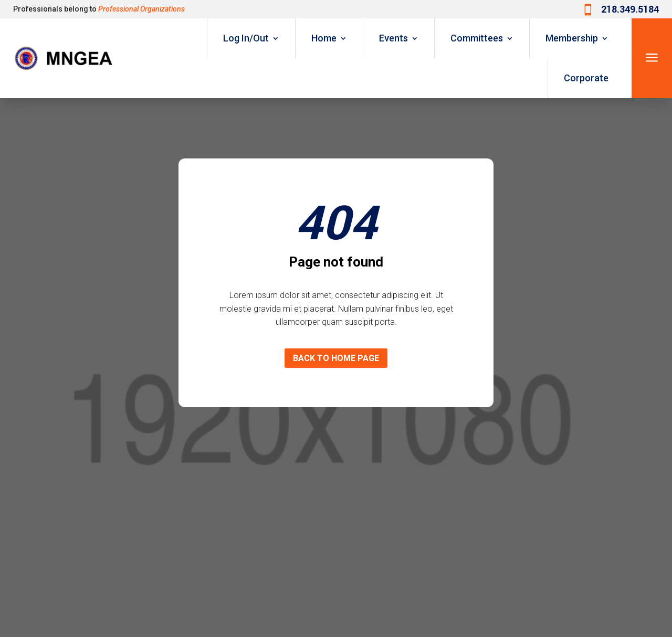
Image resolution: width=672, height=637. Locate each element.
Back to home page (336, 358)
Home (324, 38)
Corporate (586, 78)
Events (393, 38)
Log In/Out (246, 38)
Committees (477, 38)
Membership (572, 38)
